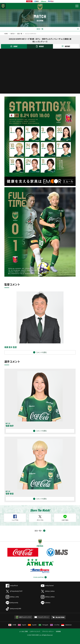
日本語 (12, 625)
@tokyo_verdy (12, 597)
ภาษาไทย (55, 625)
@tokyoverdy (12, 603)
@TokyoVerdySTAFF (14, 591)
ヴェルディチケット (43, 617)
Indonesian (66, 625)
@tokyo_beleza (48, 591)
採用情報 (58, 631)
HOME (6, 34)
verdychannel (47, 586)
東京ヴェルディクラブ (25, 617)
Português (43, 625)
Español (32, 625)
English (22, 625)
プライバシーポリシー (48, 631)
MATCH (13, 34)
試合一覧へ (39, 531)
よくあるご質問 (24, 631)
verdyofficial (12, 586)
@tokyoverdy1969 (13, 609)
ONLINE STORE (60, 617)
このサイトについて (35, 631)
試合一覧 (20, 34)
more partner (39, 577)
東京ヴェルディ (3, 6)
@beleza (46, 603)
